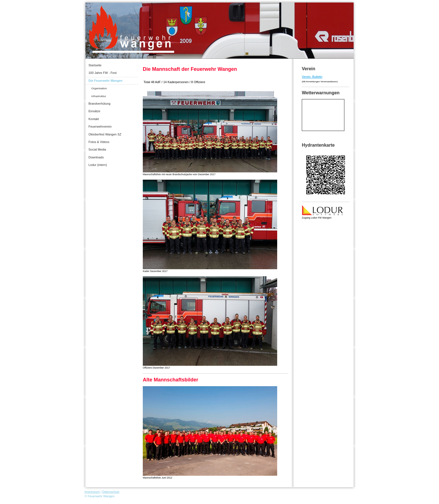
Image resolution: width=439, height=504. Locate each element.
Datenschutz (111, 492)
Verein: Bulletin (312, 77)
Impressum (92, 492)
